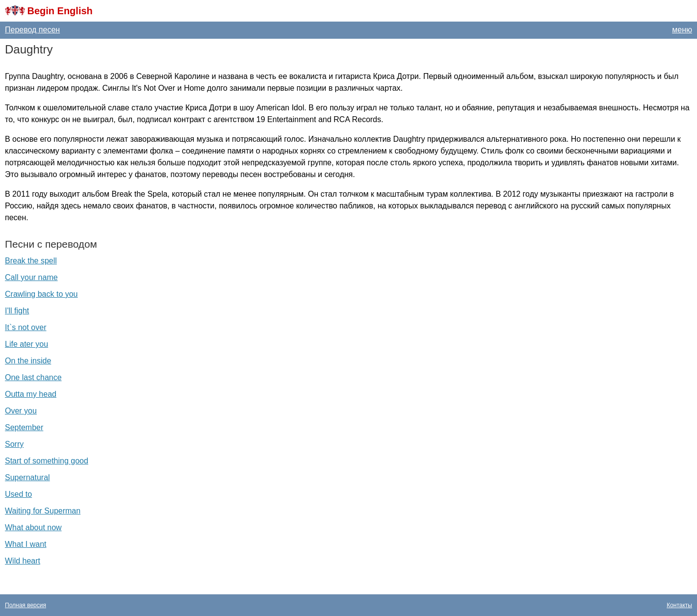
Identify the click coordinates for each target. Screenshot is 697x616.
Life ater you (26, 344)
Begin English (60, 11)
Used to (18, 494)
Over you (21, 411)
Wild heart (23, 561)
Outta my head (31, 394)
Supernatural (27, 477)
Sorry (14, 444)
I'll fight (17, 311)
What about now (33, 527)
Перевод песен (32, 30)
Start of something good (47, 461)
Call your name (31, 277)
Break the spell (31, 261)
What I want (26, 544)
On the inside (28, 361)
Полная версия (26, 605)
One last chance (33, 377)
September (24, 427)
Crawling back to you (41, 294)
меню (682, 30)
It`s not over (26, 327)
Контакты (679, 605)
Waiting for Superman (43, 511)
